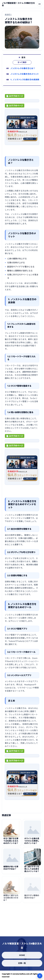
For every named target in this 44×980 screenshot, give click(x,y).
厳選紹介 (8, 15)
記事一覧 (22, 963)
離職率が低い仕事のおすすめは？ (11, 869)
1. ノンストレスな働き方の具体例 (25, 80)
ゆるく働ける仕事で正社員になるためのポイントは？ (11, 842)
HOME (22, 955)
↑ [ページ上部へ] (40, 976)
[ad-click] (22, 101)
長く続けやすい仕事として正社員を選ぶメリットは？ (32, 870)
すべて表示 (22, 62)
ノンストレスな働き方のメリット (25, 74)
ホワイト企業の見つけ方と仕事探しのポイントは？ (32, 842)
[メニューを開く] (40, 4)
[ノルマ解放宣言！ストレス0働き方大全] (18, 4)
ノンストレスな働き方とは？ (23, 68)
